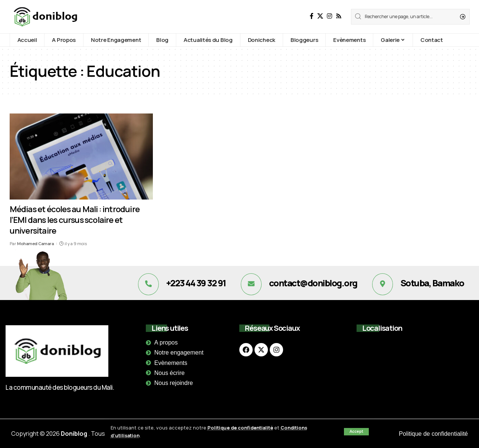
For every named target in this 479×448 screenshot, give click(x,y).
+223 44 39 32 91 (196, 283)
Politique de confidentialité (241, 428)
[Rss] (339, 16)
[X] (320, 16)
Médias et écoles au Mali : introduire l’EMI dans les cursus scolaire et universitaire (75, 220)
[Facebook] (312, 16)
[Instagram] (329, 16)
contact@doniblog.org (313, 283)
